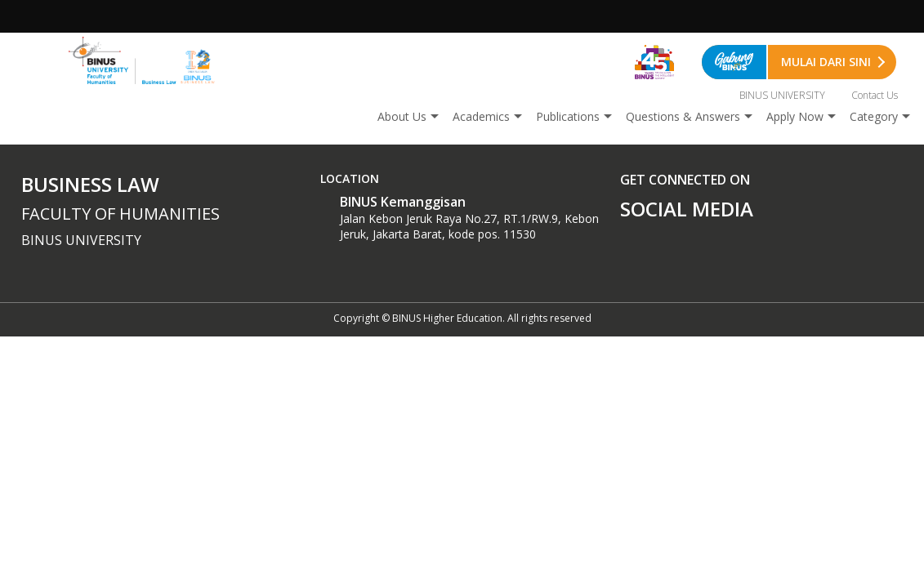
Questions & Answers (683, 116)
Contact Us (875, 95)
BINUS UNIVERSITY (782, 95)
